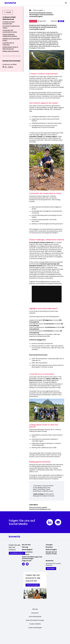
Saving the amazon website (38, 507)
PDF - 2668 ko (8, 67)
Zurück (8, 12)
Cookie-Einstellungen (35, 628)
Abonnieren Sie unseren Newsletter (53, 564)
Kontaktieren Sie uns (17, 553)
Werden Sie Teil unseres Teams (51, 553)
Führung (25, 547)
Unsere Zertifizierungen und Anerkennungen (32, 558)
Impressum (35, 613)
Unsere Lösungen (33, 585)
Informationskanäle (35, 617)
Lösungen (49, 545)
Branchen (49, 547)
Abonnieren (51, 569)
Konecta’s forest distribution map (40, 509)
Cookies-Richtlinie (35, 624)
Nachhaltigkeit (27, 550)
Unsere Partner (27, 552)
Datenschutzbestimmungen (35, 620)
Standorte (26, 554)
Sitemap (35, 609)
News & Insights (51, 550)
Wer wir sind (26, 545)
